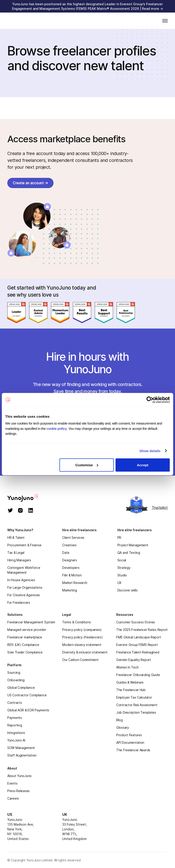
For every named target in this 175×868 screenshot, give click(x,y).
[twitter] (10, 511)
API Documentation (130, 742)
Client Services (73, 538)
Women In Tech (127, 667)
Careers (13, 798)
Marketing (69, 590)
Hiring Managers (19, 560)
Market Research (75, 583)
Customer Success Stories (136, 622)
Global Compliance (21, 688)
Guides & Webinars (130, 682)
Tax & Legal (16, 553)
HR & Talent (16, 538)
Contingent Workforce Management (24, 570)
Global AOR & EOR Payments (28, 710)
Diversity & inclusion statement (85, 652)
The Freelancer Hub (131, 690)
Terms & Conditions (76, 622)
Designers (69, 560)
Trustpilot (160, 508)
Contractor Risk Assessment (137, 705)
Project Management (133, 545)
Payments (15, 718)
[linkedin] (31, 511)
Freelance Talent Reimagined (138, 652)
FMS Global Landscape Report (139, 637)
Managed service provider (27, 630)
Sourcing (14, 672)
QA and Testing (129, 553)
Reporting (15, 725)
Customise (87, 465)
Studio (122, 575)
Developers (71, 568)
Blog (120, 720)
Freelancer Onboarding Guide (138, 675)
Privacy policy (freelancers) (82, 637)
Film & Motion (72, 575)
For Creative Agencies (24, 595)
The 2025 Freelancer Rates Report (142, 630)
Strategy (124, 568)
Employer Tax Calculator (134, 697)
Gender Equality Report (134, 660)
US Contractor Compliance (27, 695)
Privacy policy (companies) (82, 630)
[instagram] (20, 511)
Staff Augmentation (22, 755)
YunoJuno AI (16, 740)
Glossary (123, 727)
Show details (150, 451)
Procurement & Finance (24, 545)
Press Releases (18, 791)
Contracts (15, 703)
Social (122, 560)
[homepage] (28, 498)
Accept (143, 465)
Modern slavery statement (82, 645)
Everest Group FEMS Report (137, 645)
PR (119, 538)
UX (119, 583)
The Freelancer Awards (133, 750)
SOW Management (21, 748)
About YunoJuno (19, 776)
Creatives (69, 545)
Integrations (16, 733)
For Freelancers (19, 602)
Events (12, 783)
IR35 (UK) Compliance (23, 645)
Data (66, 553)
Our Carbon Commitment (80, 660)
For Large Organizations (25, 587)
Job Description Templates (136, 712)
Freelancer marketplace (25, 637)
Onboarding (16, 680)
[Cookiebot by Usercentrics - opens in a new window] (150, 400)
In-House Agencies (21, 580)
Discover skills (127, 590)
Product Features (129, 735)
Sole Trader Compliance (25, 652)
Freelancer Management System (31, 622)
